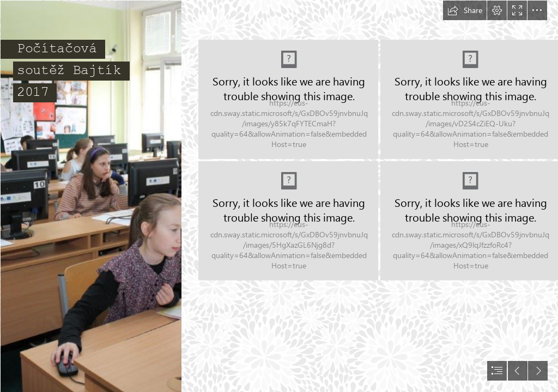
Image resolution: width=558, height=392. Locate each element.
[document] (279, 196)
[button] (465, 10)
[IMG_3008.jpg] (90, 196)
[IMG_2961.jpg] (288, 99)
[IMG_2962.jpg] (288, 221)
